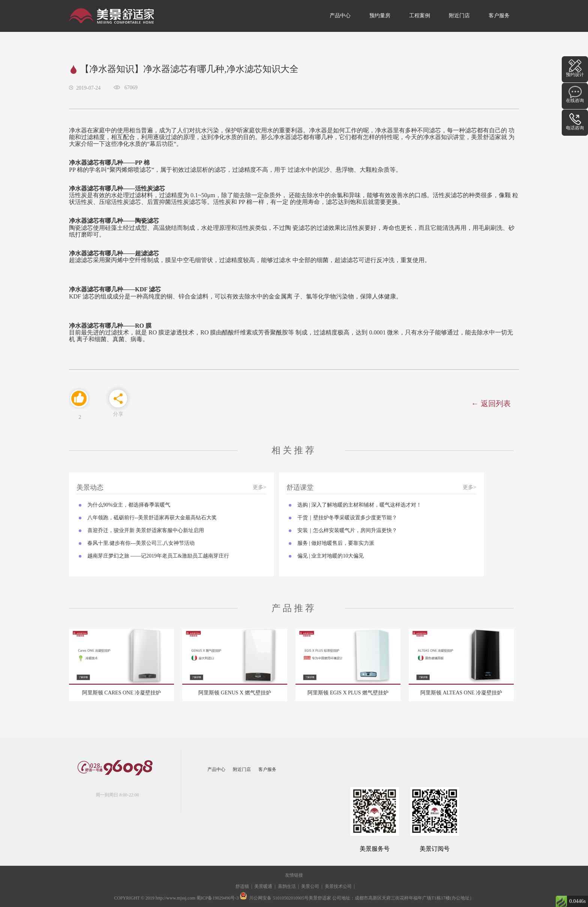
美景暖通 (263, 886)
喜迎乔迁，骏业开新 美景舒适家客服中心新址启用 (146, 530)
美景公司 (310, 886)
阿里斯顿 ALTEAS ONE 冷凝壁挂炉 (461, 693)
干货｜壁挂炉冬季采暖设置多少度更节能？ (347, 518)
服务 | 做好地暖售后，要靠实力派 (336, 543)
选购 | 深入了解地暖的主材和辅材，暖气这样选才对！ (360, 505)
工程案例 (420, 16)
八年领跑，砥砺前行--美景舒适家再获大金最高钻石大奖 (152, 518)
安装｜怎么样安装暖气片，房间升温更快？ (347, 530)
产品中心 (340, 16)
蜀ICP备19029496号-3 (218, 898)
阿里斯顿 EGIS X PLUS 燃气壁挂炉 (348, 693)
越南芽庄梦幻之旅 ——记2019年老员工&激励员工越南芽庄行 (158, 556)
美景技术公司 (338, 886)
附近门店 (459, 16)
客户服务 (499, 16)
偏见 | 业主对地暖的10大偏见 (331, 556)
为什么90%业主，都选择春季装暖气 (129, 505)
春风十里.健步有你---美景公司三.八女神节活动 (141, 543)
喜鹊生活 (287, 886)
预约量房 (380, 16)
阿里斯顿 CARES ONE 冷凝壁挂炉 (121, 693)
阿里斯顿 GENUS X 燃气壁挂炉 (235, 693)
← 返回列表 (491, 403)
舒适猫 (242, 886)
